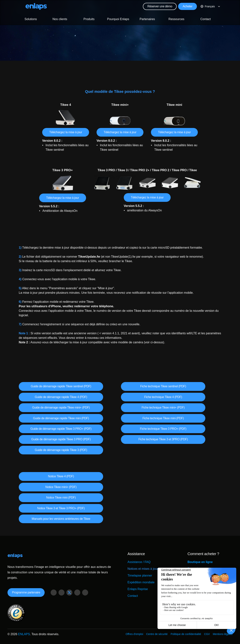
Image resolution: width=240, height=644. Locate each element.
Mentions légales (223, 634)
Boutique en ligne (200, 562)
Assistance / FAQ (139, 562)
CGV (207, 634)
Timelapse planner (140, 576)
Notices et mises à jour (143, 569)
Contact (133, 596)
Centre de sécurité (157, 634)
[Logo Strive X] (36, 6)
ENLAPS (24, 634)
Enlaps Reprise (138, 589)
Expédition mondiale (141, 582)
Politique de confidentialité (186, 634)
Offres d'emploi (134, 634)
